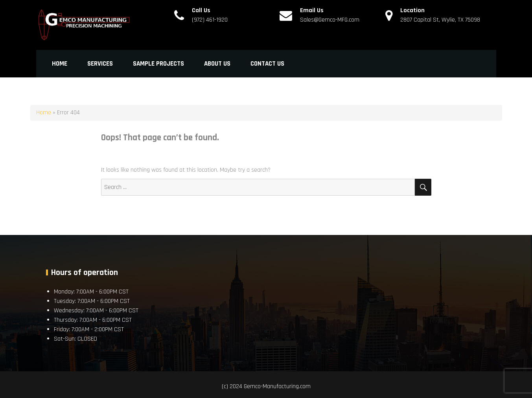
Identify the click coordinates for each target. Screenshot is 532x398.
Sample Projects (158, 64)
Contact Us (267, 64)
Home (60, 64)
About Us (217, 64)
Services (100, 64)
